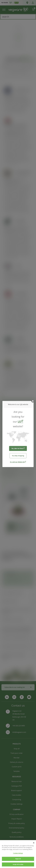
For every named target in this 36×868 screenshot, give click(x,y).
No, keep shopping (18, 456)
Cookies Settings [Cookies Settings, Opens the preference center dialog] (18, 855)
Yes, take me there (17, 448)
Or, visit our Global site (17, 462)
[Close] (34, 845)
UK (21, 404)
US (19, 422)
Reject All (18, 861)
